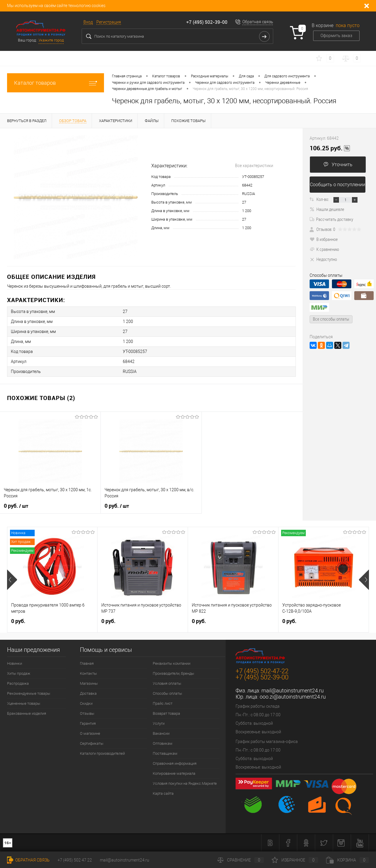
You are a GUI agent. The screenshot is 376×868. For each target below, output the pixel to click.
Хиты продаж (19, 673)
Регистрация (109, 22)
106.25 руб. (330, 148)
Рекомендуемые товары (29, 693)
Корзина (348, 860)
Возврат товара (166, 713)
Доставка (88, 693)
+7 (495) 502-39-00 (207, 22)
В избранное (324, 239)
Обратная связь (258, 22)
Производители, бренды (173, 673)
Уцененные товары (24, 703)
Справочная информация (175, 763)
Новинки (15, 663)
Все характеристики (254, 166)
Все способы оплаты (331, 319)
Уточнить (338, 165)
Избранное (295, 860)
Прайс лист (163, 703)
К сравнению (324, 249)
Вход (88, 22)
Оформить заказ (336, 36)
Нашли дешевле (327, 209)
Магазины (89, 683)
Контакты (88, 673)
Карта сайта (163, 793)
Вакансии (161, 733)
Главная (87, 663)
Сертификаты (92, 743)
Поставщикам (165, 753)
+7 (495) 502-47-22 (262, 671)
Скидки (86, 703)
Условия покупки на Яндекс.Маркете (185, 783)
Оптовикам (163, 743)
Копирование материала (174, 773)
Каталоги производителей (102, 753)
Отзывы (87, 713)
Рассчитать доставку (331, 219)
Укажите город (51, 40)
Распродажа (18, 683)
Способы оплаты (167, 693)
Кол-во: (323, 199)
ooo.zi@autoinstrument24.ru (293, 697)
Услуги (159, 723)
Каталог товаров (56, 83)
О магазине (90, 733)
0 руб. (16, 506)
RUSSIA (249, 194)
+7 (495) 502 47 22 (75, 860)
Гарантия (88, 723)
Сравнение (241, 860)
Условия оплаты (167, 683)
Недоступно (323, 259)
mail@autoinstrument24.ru (293, 690)
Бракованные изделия (27, 713)
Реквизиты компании (172, 663)
